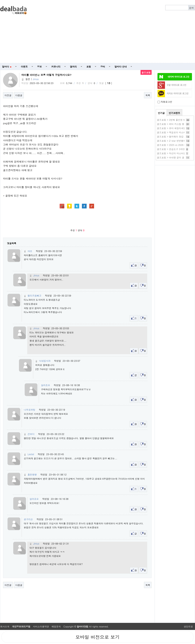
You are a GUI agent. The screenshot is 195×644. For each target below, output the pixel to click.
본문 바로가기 (0, 0)
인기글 (161, 113)
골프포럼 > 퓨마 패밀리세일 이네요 (175, 128)
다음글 (19, 95)
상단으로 (188, 626)
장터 (103, 66)
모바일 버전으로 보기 (97, 637)
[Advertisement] (118, 32)
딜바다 (7, 66)
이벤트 (24, 66)
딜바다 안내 (121, 66)
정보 (40, 66)
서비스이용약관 (41, 626)
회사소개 (5, 626)
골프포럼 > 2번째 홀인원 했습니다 (175, 120)
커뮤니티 (56, 66)
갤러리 (74, 66)
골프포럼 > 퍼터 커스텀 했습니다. (174, 124)
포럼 (89, 66)
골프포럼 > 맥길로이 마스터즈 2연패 (176, 132)
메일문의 (56, 626)
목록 (148, 95)
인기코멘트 (174, 113)
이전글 (8, 95)
